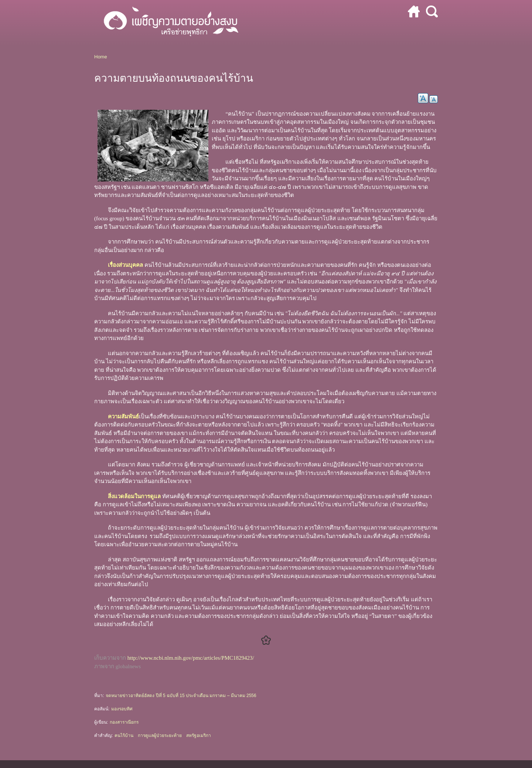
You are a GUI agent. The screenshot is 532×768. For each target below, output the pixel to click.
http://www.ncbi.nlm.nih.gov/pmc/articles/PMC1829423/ (191, 658)
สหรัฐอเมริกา (199, 735)
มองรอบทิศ (122, 709)
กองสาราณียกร (124, 722)
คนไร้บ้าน (124, 735)
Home (101, 57)
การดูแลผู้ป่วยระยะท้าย (160, 735)
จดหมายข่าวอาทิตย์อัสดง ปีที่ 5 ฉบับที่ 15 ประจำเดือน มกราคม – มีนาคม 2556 (181, 696)
